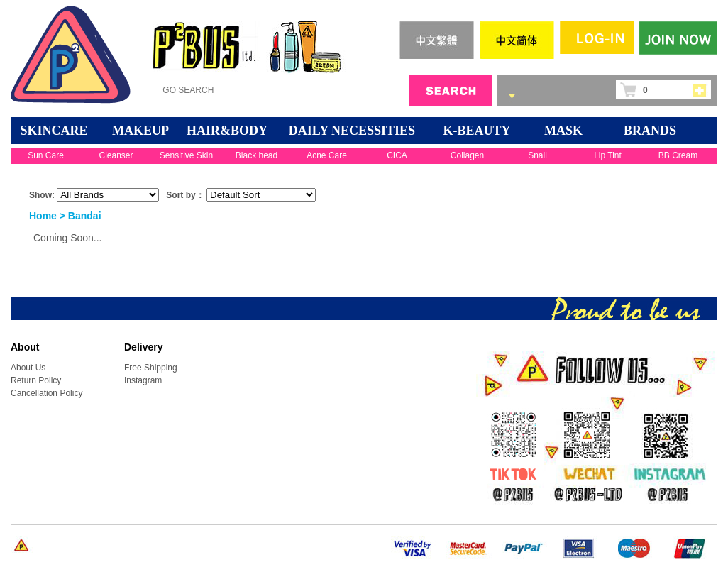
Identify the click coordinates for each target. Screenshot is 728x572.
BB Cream (678, 155)
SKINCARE (54, 131)
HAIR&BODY (227, 131)
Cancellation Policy (46, 393)
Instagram (143, 380)
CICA (397, 155)
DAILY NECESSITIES (352, 131)
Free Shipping (151, 368)
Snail (537, 155)
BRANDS (650, 131)
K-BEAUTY (476, 131)
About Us (28, 368)
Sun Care (46, 155)
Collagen (467, 155)
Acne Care (327, 155)
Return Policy (36, 380)
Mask (563, 131)
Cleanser (116, 155)
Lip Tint (608, 155)
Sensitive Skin (186, 155)
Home (43, 216)
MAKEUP (140, 131)
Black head (257, 155)
